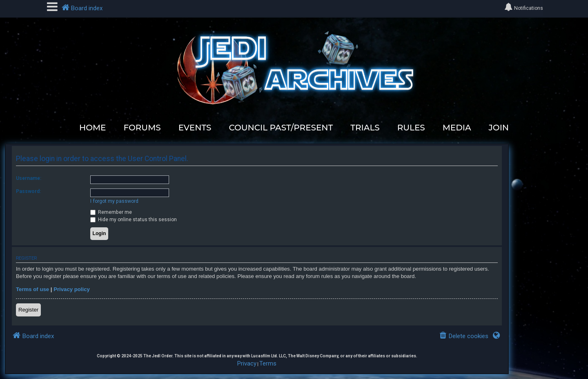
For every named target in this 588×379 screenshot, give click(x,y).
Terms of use (32, 289)
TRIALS (365, 128)
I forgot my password (114, 201)
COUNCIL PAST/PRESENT (281, 128)
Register (28, 310)
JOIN (499, 128)
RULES (411, 128)
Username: (29, 178)
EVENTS (195, 128)
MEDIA (457, 128)
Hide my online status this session (134, 220)
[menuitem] (464, 336)
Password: (28, 191)
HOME (93, 128)
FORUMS (142, 128)
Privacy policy (72, 289)
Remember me (111, 212)
